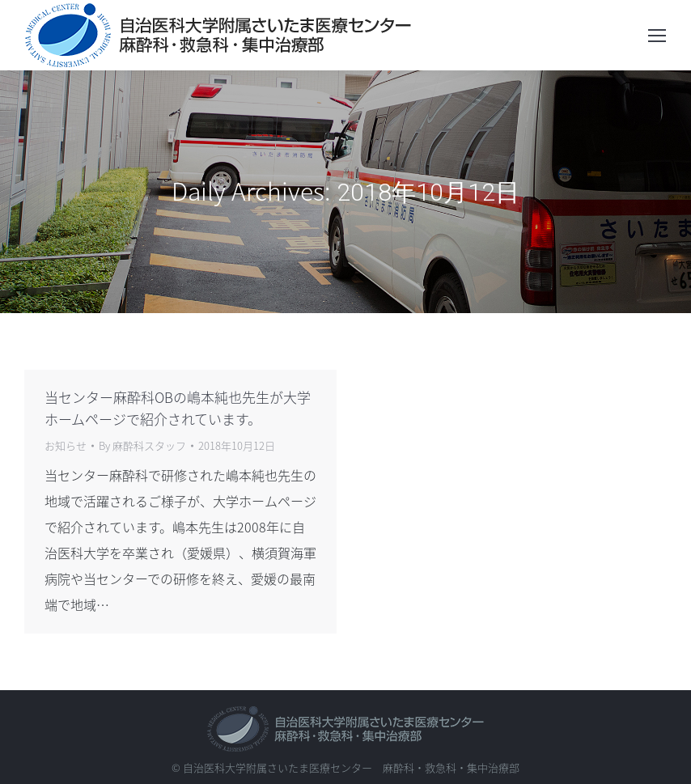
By (142, 445)
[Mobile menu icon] (657, 36)
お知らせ (66, 445)
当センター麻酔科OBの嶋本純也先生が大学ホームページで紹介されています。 (178, 408)
